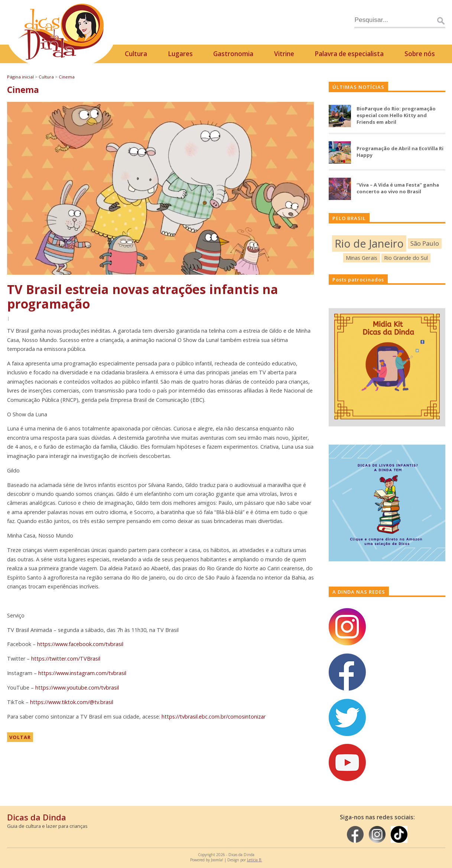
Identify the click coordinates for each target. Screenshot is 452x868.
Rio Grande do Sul (406, 258)
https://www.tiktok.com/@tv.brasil (72, 702)
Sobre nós (420, 54)
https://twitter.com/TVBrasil (66, 659)
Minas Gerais (362, 258)
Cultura (136, 54)
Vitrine (284, 54)
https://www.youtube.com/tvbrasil (77, 688)
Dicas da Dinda (37, 817)
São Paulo (425, 243)
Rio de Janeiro (369, 243)
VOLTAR (20, 737)
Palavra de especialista (349, 54)
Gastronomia (233, 54)
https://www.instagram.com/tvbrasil (82, 673)
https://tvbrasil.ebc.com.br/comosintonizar (214, 717)
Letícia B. (255, 860)
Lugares (180, 54)
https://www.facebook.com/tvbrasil (80, 644)
